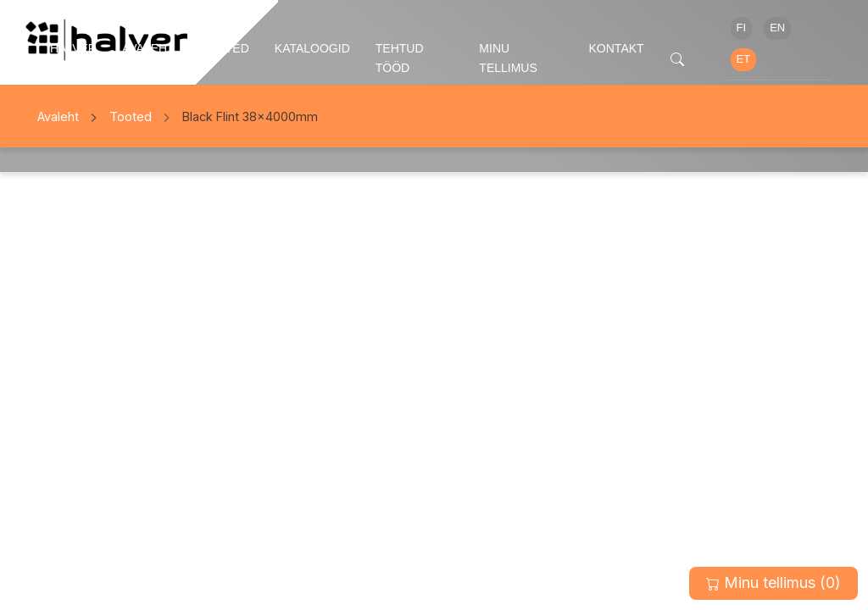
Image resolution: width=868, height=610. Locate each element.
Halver (73, 48)
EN (777, 28)
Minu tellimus (508, 58)
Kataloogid (312, 48)
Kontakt (617, 48)
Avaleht (148, 48)
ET (744, 59)
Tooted (225, 48)
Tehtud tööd (400, 58)
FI (742, 28)
